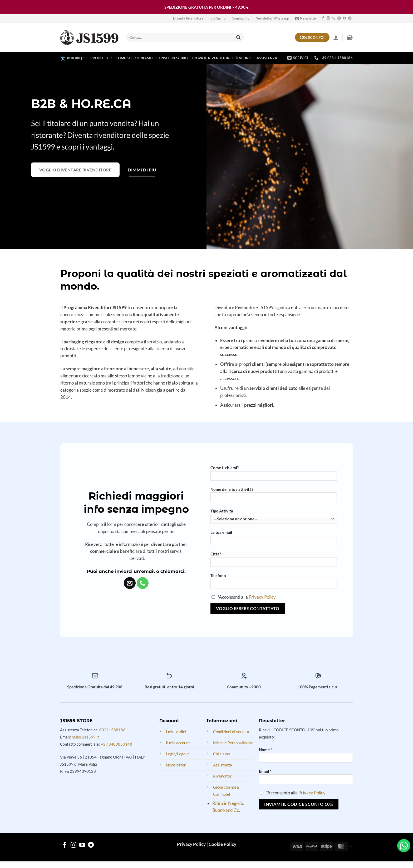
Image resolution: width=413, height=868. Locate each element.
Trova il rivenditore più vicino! (222, 58)
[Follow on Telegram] (350, 18)
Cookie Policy (222, 844)
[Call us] (334, 18)
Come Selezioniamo (134, 58)
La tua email (221, 532)
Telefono (218, 576)
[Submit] (239, 37)
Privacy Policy (262, 597)
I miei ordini (176, 732)
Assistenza (267, 58)
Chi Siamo (218, 18)
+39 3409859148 (116, 744)
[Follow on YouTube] (345, 18)
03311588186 (112, 730)
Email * (265, 771)
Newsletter (176, 765)
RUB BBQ (73, 58)
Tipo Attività (222, 511)
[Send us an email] (130, 583)
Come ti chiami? (225, 468)
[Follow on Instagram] (328, 18)
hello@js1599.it (85, 737)
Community (241, 18)
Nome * (265, 750)
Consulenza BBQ (172, 58)
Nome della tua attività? (232, 489)
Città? (216, 554)
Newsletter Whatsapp (272, 18)
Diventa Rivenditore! (189, 18)
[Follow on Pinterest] (339, 18)
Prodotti (101, 58)
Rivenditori (223, 776)
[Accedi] (336, 37)
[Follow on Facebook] (323, 18)
